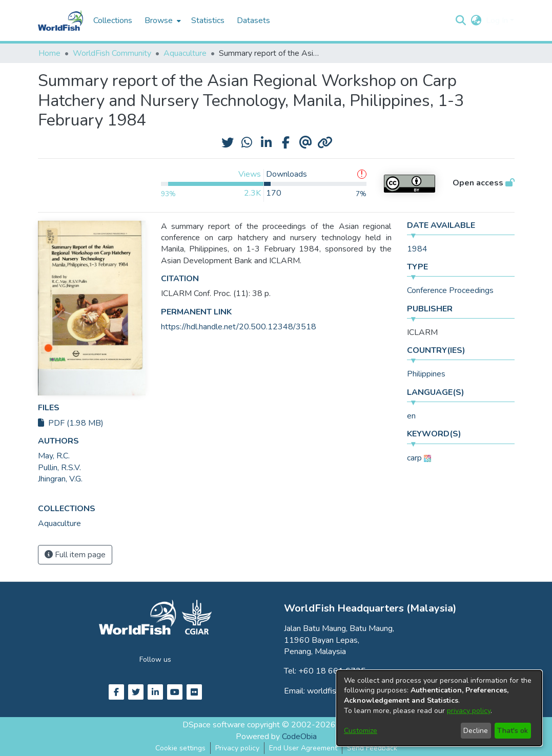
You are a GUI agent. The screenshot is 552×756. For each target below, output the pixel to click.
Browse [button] (159, 20)
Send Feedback (372, 748)
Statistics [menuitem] (208, 20)
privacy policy (469, 711)
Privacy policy (237, 748)
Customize (361, 731)
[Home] (60, 20)
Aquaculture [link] (185, 53)
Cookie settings (180, 748)
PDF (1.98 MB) (71, 423)
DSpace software (214, 725)
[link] (59, 523)
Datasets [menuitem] (253, 20)
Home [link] (49, 53)
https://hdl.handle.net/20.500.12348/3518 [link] (239, 327)
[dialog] (439, 708)
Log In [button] (498, 20)
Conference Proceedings (450, 290)
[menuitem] (162, 20)
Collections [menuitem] (113, 20)
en (411, 416)
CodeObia (299, 737)
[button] (461, 20)
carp (414, 458)
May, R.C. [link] (54, 456)
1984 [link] (417, 249)
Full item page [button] (75, 555)
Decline (476, 731)
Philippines (426, 374)
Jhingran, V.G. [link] (60, 479)
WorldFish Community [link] (112, 53)
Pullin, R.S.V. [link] (59, 468)
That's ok (513, 731)
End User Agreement (303, 748)
